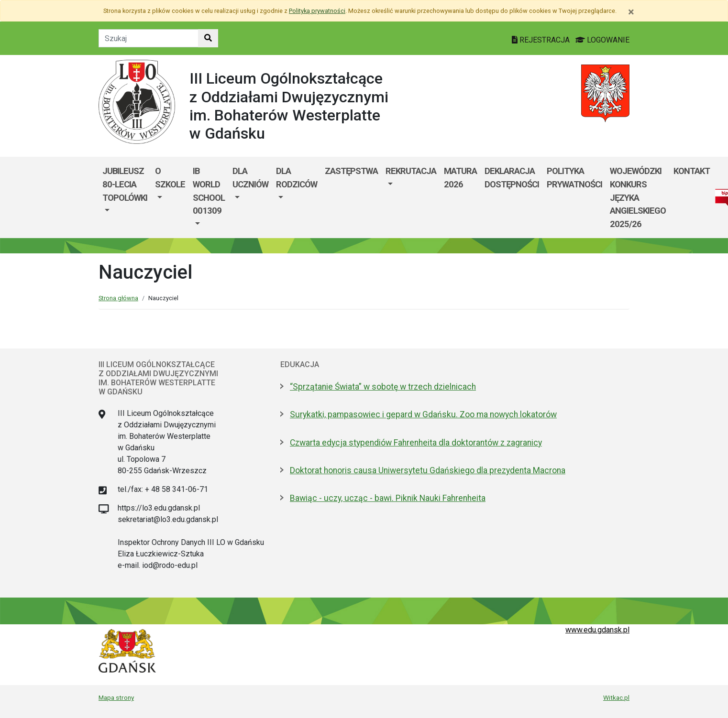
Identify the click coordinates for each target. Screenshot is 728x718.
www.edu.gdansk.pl (597, 630)
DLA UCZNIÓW (250, 178)
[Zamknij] (631, 12)
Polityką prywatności (317, 11)
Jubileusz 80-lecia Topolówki (125, 184)
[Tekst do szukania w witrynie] (149, 38)
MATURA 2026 (460, 178)
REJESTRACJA (542, 40)
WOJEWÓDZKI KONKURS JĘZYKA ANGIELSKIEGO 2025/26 (638, 197)
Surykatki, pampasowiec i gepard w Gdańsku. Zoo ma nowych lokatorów (423, 414)
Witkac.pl (616, 697)
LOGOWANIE (602, 40)
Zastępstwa (351, 171)
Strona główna (118, 298)
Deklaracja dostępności (512, 178)
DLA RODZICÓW (297, 178)
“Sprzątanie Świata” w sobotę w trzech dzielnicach (383, 387)
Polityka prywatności (574, 178)
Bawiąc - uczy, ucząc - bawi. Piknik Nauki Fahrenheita (388, 498)
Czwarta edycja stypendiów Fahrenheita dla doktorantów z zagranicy (416, 443)
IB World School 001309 (209, 191)
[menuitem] (125, 197)
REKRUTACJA (411, 171)
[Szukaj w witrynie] (208, 38)
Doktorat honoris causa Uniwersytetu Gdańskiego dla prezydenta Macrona (428, 470)
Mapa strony (116, 697)
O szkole (170, 178)
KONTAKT (692, 171)
